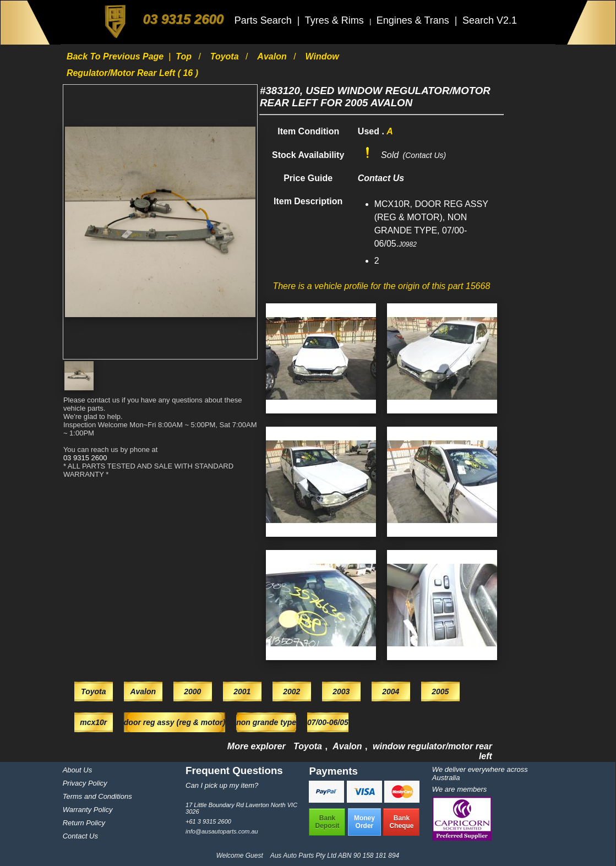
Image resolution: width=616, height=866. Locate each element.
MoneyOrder (364, 822)
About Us (77, 770)
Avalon (273, 56)
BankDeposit (327, 822)
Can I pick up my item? (222, 785)
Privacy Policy (85, 783)
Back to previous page (116, 56)
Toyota (226, 56)
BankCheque (401, 822)
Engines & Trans (414, 20)
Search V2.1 (490, 20)
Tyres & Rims (336, 20)
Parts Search (265, 20)
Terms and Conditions (97, 796)
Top (185, 56)
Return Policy (84, 823)
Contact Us (80, 836)
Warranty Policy (88, 810)
